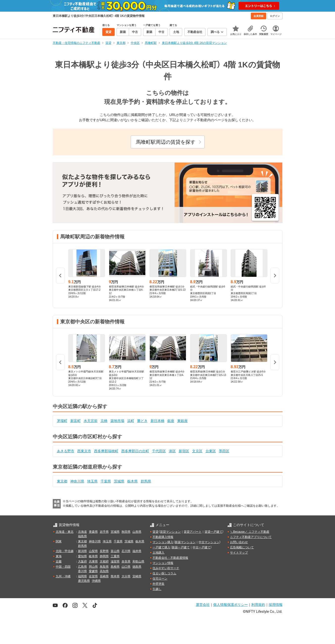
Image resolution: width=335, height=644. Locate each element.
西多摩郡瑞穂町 (106, 451)
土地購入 (158, 553)
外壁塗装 (158, 584)
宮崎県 (137, 576)
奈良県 (126, 561)
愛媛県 (93, 571)
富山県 (115, 551)
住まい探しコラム (164, 573)
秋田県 (126, 532)
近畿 (59, 561)
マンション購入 (163, 542)
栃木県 (132, 481)
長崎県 (104, 576)
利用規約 (258, 605)
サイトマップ (239, 553)
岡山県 (93, 567)
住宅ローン (160, 579)
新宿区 (184, 451)
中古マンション (209, 542)
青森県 (93, 532)
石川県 (126, 551)
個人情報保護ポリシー (231, 605)
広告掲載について (242, 547)
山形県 (137, 532)
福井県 (137, 551)
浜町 (131, 421)
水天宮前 (91, 421)
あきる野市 (66, 451)
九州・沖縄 (63, 576)
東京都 (62, 481)
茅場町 (62, 421)
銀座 (171, 421)
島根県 (115, 567)
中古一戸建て (202, 547)
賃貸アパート (193, 532)
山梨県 (93, 551)
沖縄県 (96, 581)
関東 (59, 541)
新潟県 (82, 551)
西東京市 (84, 451)
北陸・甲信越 (65, 551)
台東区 (211, 451)
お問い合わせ (239, 542)
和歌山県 (138, 561)
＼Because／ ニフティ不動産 (250, 532)
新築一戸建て (181, 547)
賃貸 (155, 532)
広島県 (82, 567)
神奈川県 (77, 481)
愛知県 (82, 556)
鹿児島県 (84, 581)
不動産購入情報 (163, 537)
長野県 (104, 551)
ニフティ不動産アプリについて (251, 537)
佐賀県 (93, 576)
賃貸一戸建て (213, 532)
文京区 (197, 451)
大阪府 (82, 561)
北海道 (82, 532)
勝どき (142, 421)
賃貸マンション (170, 532)
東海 (59, 556)
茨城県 (119, 481)
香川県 (82, 571)
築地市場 (117, 421)
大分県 (126, 576)
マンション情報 (163, 563)
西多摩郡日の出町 (135, 451)
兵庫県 (93, 561)
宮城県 (115, 532)
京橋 (104, 421)
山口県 (126, 567)
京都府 (104, 561)
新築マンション (185, 542)
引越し (157, 589)
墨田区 (224, 451)
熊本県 (115, 576)
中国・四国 (63, 567)
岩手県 (104, 532)
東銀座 (182, 421)
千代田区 (159, 451)
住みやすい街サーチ (166, 568)
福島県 (82, 536)
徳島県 (137, 567)
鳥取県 (104, 567)
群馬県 (146, 481)
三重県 (115, 556)
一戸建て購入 (161, 547)
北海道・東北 (65, 532)
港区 (172, 451)
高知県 (104, 571)
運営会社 (203, 605)
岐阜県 (93, 556)
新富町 (76, 421)
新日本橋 (157, 421)
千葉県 (106, 481)
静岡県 (104, 556)
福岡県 (82, 576)
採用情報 (276, 605)
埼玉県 (92, 481)
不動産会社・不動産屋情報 (170, 558)
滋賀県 (115, 561)
